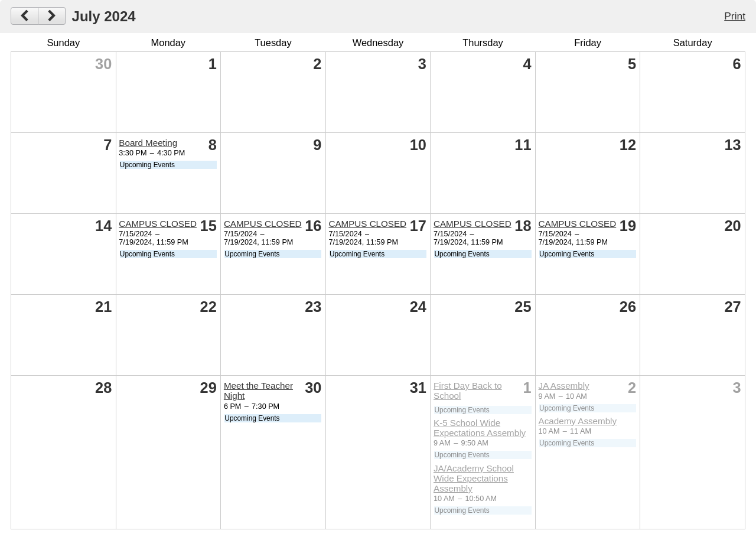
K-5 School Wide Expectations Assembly (480, 428)
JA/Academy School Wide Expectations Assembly (474, 478)
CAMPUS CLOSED (158, 224)
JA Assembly (564, 386)
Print (735, 16)
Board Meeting (148, 143)
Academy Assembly (578, 421)
